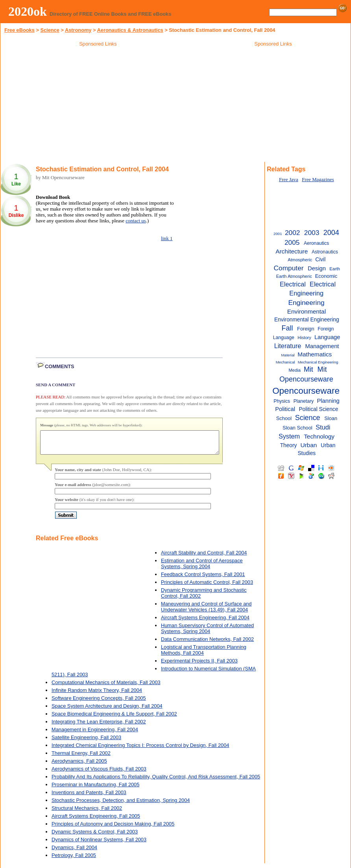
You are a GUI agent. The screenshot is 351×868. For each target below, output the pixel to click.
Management (322, 346)
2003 (312, 233)
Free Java (289, 180)
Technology (319, 436)
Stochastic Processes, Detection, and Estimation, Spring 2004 (121, 805)
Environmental (307, 311)
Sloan (331, 418)
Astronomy (78, 30)
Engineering (306, 303)
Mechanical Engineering (318, 362)
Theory (289, 445)
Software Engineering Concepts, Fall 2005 (99, 703)
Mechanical (285, 362)
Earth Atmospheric (294, 276)
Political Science (318, 409)
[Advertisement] (98, 106)
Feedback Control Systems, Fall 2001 (203, 579)
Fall (287, 328)
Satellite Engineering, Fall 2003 (86, 742)
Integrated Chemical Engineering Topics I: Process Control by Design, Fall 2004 (140, 750)
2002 (292, 233)
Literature (288, 346)
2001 (278, 234)
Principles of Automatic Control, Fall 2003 (207, 587)
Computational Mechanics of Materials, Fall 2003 (106, 687)
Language (327, 337)
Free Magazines (318, 180)
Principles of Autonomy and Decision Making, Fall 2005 (113, 829)
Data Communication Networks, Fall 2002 (207, 644)
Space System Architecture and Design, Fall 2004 (107, 711)
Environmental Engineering (307, 320)
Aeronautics (316, 243)
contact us (136, 221)
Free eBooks (19, 30)
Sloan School (297, 428)
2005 (292, 242)
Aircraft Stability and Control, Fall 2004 (204, 557)
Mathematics (315, 354)
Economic (326, 276)
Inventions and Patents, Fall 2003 (89, 797)
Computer (289, 268)
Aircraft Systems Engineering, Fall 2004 (205, 622)
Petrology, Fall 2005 (74, 860)
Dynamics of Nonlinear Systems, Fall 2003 (99, 844)
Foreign (306, 329)
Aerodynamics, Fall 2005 (79, 766)
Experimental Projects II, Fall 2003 (199, 665)
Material (288, 355)
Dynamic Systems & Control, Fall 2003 (95, 836)
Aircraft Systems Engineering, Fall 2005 (96, 821)
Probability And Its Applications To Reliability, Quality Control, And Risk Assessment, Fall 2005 (156, 781)
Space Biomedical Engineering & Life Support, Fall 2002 (114, 718)
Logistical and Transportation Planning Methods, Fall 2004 (204, 655)
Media (295, 370)
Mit (309, 369)
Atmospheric (300, 260)
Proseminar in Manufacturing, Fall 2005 (95, 789)
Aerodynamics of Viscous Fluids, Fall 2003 (99, 773)
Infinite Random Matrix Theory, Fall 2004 (97, 695)
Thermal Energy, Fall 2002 (81, 758)
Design (317, 268)
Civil (320, 260)
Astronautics (325, 252)
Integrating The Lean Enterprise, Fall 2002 (99, 726)
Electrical (293, 284)
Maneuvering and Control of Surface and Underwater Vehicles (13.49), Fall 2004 (206, 611)
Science (50, 30)
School (284, 418)
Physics (282, 401)
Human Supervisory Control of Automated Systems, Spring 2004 (207, 633)
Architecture (292, 251)
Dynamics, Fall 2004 (74, 852)
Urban (309, 445)
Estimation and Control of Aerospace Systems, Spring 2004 (202, 568)
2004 (331, 233)
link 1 (167, 239)
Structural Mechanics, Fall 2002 (87, 813)
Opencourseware (306, 391)
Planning (328, 401)
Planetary (304, 401)
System (289, 436)
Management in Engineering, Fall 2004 (95, 734)
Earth (335, 269)
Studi (323, 427)
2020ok (28, 11)
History (304, 338)
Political (285, 409)
